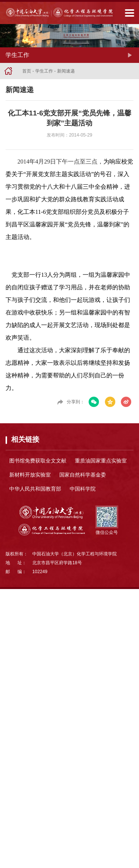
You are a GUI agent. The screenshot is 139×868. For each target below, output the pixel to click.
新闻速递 (66, 71)
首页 (27, 71)
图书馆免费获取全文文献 (38, 461)
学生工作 (44, 71)
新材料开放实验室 (30, 475)
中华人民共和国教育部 (35, 489)
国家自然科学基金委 (83, 475)
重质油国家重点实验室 (101, 461)
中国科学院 (83, 489)
